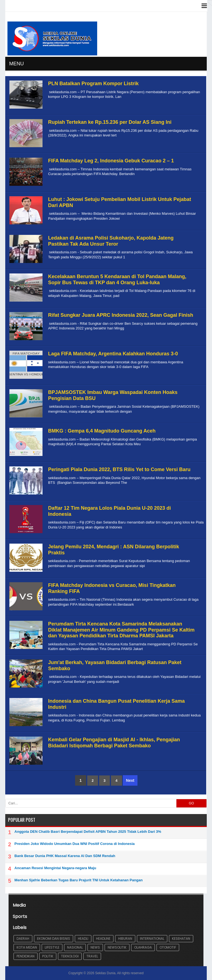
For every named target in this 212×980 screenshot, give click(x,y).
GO (191, 803)
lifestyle (52, 947)
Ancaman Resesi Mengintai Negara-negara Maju (55, 868)
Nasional (75, 947)
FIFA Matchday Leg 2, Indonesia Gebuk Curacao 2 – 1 (111, 161)
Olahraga (143, 947)
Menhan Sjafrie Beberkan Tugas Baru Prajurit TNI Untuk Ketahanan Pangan (78, 880)
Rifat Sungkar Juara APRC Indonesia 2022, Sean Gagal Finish (121, 315)
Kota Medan (27, 947)
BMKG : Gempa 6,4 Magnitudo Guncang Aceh (102, 431)
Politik (48, 956)
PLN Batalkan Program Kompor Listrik (93, 84)
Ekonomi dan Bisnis (54, 939)
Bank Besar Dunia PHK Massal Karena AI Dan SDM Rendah (65, 856)
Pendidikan (26, 956)
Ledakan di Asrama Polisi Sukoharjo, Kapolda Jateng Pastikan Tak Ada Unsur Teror (111, 241)
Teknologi (70, 956)
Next (130, 780)
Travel (92, 956)
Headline (103, 939)
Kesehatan (181, 939)
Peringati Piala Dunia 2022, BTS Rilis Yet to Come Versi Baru (119, 469)
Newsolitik (117, 947)
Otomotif (168, 947)
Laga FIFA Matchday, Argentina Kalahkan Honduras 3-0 (113, 354)
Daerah (23, 939)
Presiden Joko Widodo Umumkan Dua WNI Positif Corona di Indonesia (74, 844)
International (152, 939)
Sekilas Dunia (105, 973)
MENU (16, 64)
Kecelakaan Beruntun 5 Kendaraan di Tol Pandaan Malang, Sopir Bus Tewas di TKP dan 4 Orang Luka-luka (117, 280)
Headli (83, 939)
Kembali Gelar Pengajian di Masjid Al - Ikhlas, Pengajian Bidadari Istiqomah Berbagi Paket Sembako (114, 743)
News (95, 947)
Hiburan (125, 939)
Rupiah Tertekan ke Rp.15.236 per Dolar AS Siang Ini (110, 122)
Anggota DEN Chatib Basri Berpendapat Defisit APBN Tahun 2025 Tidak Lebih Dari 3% (88, 832)
